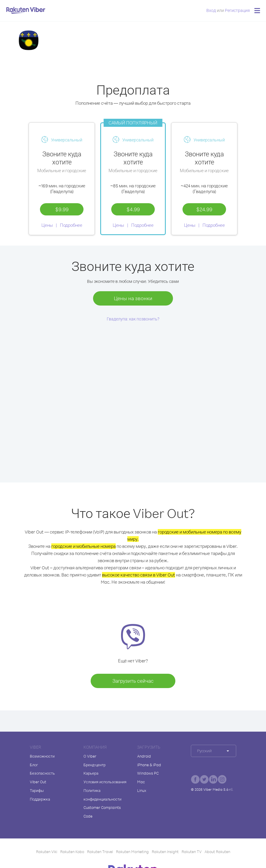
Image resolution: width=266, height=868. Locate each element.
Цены (47, 225)
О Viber (90, 756)
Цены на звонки (133, 298)
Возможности (42, 756)
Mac (141, 782)
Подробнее (71, 225)
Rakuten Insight (165, 852)
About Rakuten (217, 852)
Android (144, 756)
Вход (211, 10)
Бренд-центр (95, 765)
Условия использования (105, 782)
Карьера (91, 773)
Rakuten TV (192, 852)
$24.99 (204, 209)
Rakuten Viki (47, 852)
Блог (34, 765)
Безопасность (42, 773)
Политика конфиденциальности (102, 795)
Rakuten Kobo (72, 852)
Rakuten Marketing (132, 852)
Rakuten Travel (100, 852)
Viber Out (38, 782)
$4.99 (133, 209)
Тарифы (37, 790)
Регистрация (237, 10)
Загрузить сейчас (133, 681)
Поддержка (40, 799)
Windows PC (148, 773)
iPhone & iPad (149, 765)
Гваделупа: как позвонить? (133, 319)
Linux (142, 790)
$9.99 (62, 209)
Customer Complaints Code (102, 812)
